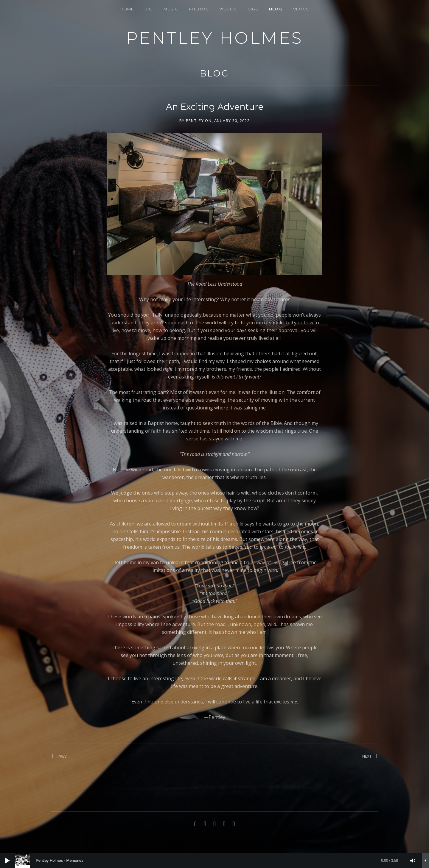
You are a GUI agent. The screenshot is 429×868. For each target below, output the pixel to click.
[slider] (209, 861)
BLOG (276, 9)
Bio (149, 9)
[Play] (7, 861)
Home (127, 9)
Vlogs (301, 9)
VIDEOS (228, 9)
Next (367, 756)
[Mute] (413, 861)
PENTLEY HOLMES (215, 38)
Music (171, 9)
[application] (214, 861)
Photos (199, 9)
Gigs (253, 9)
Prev (62, 756)
